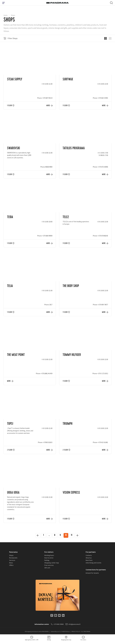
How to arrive (49, 558)
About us (89, 558)
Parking (47, 560)
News (11, 563)
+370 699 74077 (103, 305)
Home (6, 15)
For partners (91, 552)
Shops (11, 555)
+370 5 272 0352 (103, 373)
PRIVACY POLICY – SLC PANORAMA (81, 631)
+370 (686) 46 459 (47, 373)
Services (12, 560)
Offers (11, 565)
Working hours (49, 555)
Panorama (13, 552)
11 (72, 536)
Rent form (89, 560)
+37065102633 (48, 442)
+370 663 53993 (103, 98)
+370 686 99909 (47, 236)
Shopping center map (52, 563)
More (48, 106)
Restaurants (13, 558)
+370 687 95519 (47, 98)
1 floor (9, 106)
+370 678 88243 (103, 236)
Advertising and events (93, 563)
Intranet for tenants (92, 573)
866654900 (49, 167)
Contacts (89, 555)
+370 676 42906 (103, 167)
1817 (51, 305)
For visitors (49, 552)
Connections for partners (96, 570)
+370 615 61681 (103, 442)
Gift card (47, 568)
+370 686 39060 (57, 624)
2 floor (10, 450)
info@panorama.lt (73, 624)
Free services (49, 565)
